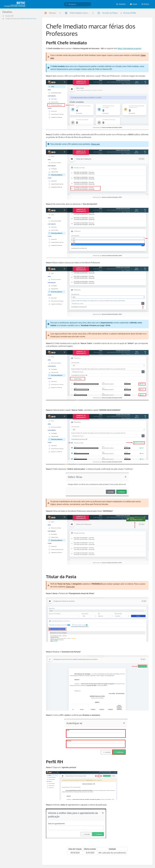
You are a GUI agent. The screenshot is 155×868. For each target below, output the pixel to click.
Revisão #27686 (130, 13)
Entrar (145, 4)
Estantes (121, 4)
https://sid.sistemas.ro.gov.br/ (130, 48)
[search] (78, 4)
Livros (134, 4)
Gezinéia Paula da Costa (28, 19)
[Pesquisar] (66, 4)
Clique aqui (95, 144)
